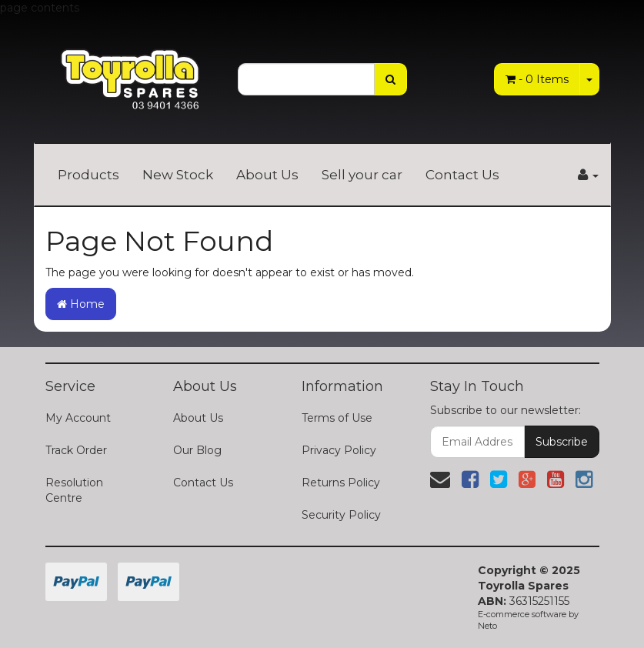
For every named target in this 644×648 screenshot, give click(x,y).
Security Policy (341, 515)
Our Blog (197, 450)
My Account (78, 418)
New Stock (178, 175)
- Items (537, 79)
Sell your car (362, 175)
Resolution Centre (74, 490)
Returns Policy (341, 483)
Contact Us (462, 175)
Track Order (76, 450)
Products (88, 175)
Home (81, 304)
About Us (267, 175)
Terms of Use (337, 418)
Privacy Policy (339, 450)
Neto (487, 626)
